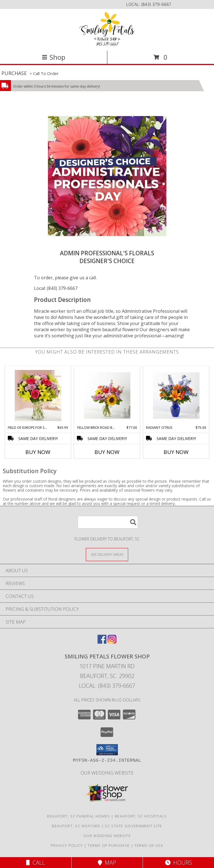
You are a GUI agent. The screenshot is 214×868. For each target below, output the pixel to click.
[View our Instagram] (112, 642)
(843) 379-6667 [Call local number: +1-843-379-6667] (156, 4)
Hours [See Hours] (178, 863)
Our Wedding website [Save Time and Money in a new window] (107, 773)
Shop (53, 57)
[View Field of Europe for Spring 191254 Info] (38, 396)
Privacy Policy (67, 845)
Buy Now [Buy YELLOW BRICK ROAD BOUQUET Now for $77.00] (107, 452)
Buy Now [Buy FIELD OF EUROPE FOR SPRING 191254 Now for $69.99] (38, 452)
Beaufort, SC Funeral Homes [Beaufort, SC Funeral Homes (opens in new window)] (79, 816)
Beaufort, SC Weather (76, 826)
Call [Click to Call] (36, 863)
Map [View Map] (107, 863)
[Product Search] (108, 522)
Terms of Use (149, 845)
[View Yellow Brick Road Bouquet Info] (107, 396)
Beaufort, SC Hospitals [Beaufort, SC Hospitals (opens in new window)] (141, 816)
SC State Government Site (133, 826)
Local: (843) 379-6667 (56, 288)
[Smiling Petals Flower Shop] (107, 29)
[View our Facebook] (102, 642)
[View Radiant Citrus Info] (176, 396)
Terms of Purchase (109, 845)
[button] (107, 750)
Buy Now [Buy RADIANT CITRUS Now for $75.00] (176, 452)
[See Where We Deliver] (107, 554)
